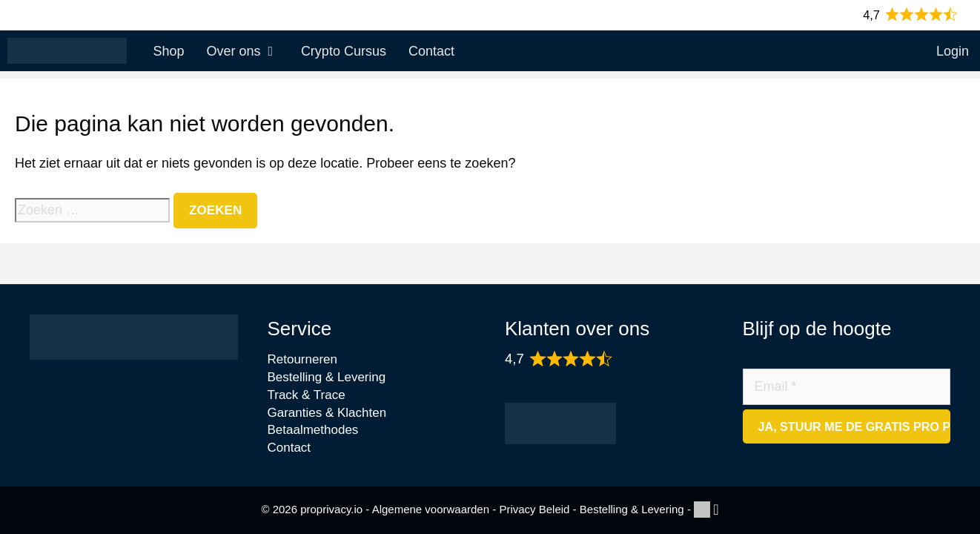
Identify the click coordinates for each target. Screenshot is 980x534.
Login (953, 51)
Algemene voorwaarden (431, 509)
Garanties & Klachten (327, 413)
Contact (431, 51)
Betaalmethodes (313, 430)
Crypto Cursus (344, 51)
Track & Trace (307, 395)
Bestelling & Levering (327, 377)
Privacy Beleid (534, 509)
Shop (168, 51)
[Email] (847, 387)
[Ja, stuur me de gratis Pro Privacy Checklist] (847, 426)
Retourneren (303, 359)
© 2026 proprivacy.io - (316, 509)
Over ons (248, 51)
